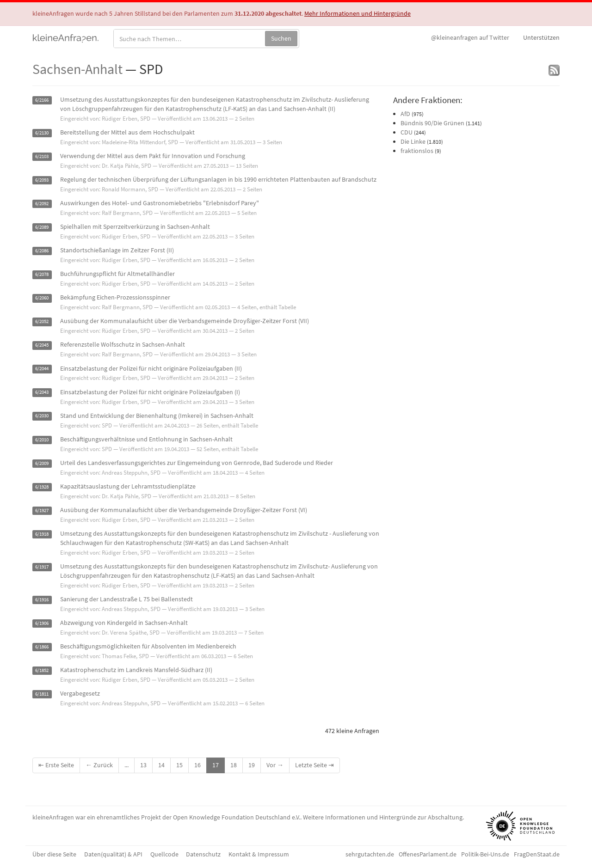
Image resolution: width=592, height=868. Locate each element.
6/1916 (42, 600)
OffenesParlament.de (428, 854)
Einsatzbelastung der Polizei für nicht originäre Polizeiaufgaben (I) (150, 392)
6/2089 (42, 227)
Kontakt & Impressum (259, 854)
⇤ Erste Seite (56, 765)
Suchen (281, 38)
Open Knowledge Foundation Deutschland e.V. (237, 817)
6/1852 (42, 670)
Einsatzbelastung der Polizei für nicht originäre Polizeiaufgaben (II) (151, 368)
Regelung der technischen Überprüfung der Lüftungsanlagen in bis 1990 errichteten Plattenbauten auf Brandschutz (218, 179)
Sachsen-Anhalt (77, 69)
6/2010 (42, 440)
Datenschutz (203, 854)
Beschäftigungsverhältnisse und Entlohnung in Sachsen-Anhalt (146, 439)
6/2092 (42, 204)
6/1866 (42, 647)
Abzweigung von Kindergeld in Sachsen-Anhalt (124, 623)
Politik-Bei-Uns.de (485, 854)
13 (143, 765)
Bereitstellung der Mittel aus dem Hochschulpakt (127, 132)
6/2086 (42, 251)
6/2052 (42, 321)
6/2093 (42, 180)
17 (216, 765)
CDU (407, 132)
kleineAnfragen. (66, 37)
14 (161, 765)
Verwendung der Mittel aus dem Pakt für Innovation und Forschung (153, 156)
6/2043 (42, 393)
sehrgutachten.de (370, 854)
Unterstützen (541, 37)
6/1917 (42, 567)
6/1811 (42, 694)
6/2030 (42, 416)
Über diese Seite (54, 854)
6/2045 (42, 345)
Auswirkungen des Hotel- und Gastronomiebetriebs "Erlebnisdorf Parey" (160, 203)
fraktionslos (417, 151)
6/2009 (42, 463)
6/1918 (42, 534)
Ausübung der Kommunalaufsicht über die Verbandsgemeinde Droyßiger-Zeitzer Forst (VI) (184, 510)
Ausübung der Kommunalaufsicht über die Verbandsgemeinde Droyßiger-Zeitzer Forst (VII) (185, 321)
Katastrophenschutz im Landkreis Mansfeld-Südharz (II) (136, 670)
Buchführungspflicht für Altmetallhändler (117, 274)
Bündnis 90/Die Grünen (432, 123)
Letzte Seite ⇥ (314, 765)
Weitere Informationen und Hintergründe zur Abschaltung (383, 817)
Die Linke (413, 141)
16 (197, 765)
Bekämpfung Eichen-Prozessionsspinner (115, 297)
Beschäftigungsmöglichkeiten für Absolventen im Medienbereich (148, 646)
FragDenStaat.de (537, 854)
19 (252, 765)
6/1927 (42, 510)
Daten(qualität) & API (113, 854)
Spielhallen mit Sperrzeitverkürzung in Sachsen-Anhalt (135, 226)
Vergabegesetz (80, 693)
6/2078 (42, 274)
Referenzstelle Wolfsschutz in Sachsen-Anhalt (123, 344)
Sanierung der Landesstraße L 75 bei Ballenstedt (126, 599)
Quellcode (164, 854)
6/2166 (42, 100)
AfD (405, 114)
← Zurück (99, 765)
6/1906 (42, 623)
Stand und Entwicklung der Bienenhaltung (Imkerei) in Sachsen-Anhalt (157, 416)
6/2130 (42, 133)
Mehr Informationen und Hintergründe (358, 13)
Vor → (275, 765)
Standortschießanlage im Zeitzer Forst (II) (117, 250)
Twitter (470, 37)
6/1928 (42, 487)
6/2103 (42, 156)
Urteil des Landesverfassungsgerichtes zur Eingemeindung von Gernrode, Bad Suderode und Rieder (197, 463)
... (126, 765)
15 (179, 765)
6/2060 (42, 298)
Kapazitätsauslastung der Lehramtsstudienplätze (128, 486)
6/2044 (42, 369)
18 (234, 765)
